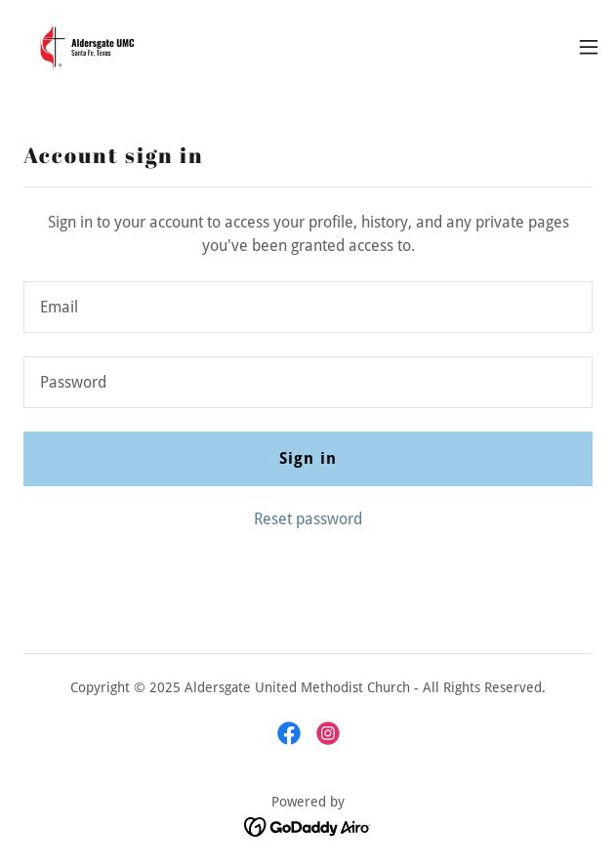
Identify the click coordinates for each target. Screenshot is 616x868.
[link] (85, 47)
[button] (589, 47)
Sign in (308, 458)
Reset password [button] (308, 519)
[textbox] (308, 307)
